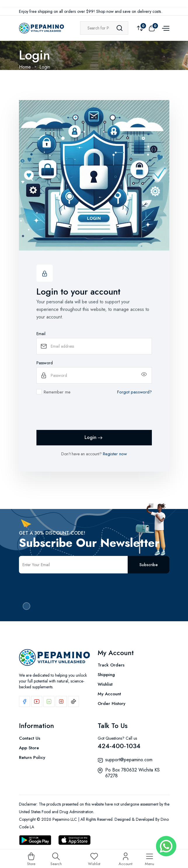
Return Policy (32, 757)
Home (25, 67)
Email (41, 334)
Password (45, 363)
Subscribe (149, 565)
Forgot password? (135, 392)
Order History (111, 703)
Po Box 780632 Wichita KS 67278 (132, 773)
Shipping (106, 675)
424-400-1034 (119, 746)
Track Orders (111, 665)
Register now (115, 454)
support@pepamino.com (129, 760)
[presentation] (81, 414)
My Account (109, 694)
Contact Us (30, 738)
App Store (29, 748)
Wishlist (105, 684)
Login (94, 438)
